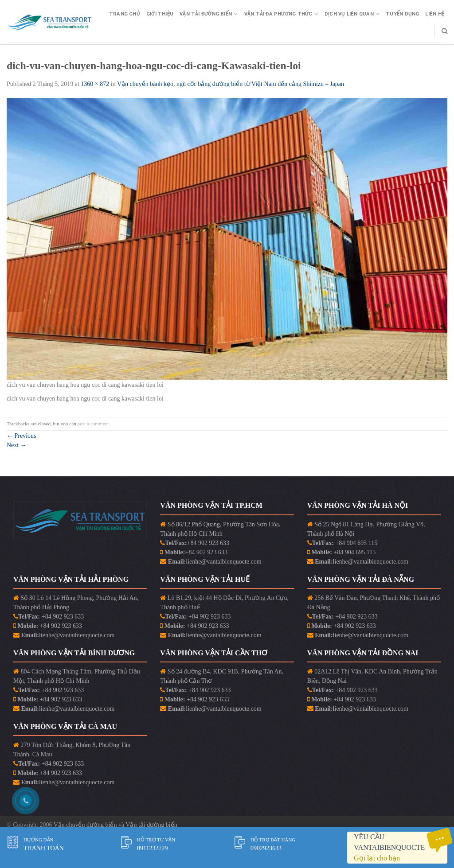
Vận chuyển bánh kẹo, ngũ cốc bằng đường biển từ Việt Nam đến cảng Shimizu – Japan (231, 84)
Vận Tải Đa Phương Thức (281, 14)
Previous (22, 436)
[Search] (444, 31)
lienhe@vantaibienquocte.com (223, 562)
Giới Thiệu (160, 14)
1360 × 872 (95, 84)
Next (17, 445)
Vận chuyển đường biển (86, 825)
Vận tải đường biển (151, 825)
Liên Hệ (435, 14)
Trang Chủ (125, 14)
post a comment (93, 424)
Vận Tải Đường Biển (209, 14)
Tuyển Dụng (402, 14)
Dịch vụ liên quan (352, 14)
